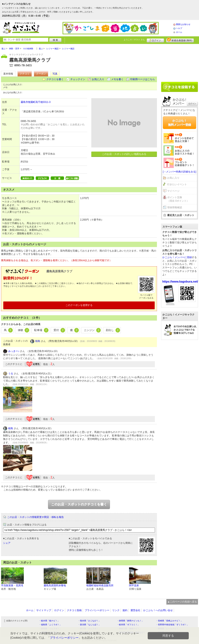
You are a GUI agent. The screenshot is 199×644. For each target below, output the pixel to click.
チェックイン (78, 79)
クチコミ (25, 74)
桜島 (38, 341)
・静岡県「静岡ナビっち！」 (130, 621)
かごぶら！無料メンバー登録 (180, 123)
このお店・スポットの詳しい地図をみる (124, 154)
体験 (24, 330)
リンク (116, 610)
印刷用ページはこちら (143, 79)
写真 (55, 74)
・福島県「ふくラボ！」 (50, 625)
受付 (59, 330)
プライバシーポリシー (97, 610)
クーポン (41, 74)
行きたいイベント (177, 184)
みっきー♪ (14, 351)
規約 (125, 610)
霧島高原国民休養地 (55, 585)
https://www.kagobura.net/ (180, 282)
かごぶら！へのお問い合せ (158, 610)
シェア (7, 543)
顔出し (113, 330)
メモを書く (117, 79)
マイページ (173, 191)
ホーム (179, 32)
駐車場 (41, 330)
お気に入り (98, 79)
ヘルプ (179, 28)
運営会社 (135, 610)
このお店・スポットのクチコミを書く (79, 504)
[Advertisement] (180, 61)
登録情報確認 (175, 207)
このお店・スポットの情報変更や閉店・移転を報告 (35, 517)
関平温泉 (134, 585)
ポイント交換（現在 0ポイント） (178, 199)
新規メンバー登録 (180, 40)
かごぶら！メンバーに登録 (177, 257)
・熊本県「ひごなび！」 (89, 621)
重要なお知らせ (183, 24)
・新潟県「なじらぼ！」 (89, 625)
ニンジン (92, 330)
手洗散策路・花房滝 (12, 585)
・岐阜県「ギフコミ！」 (128, 625)
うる (11, 374)
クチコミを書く (55, 79)
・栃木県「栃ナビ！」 (49, 621)
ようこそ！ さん (134, 40)
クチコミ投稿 (74, 610)
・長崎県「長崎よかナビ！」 (169, 621)
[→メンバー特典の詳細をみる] (180, 172)
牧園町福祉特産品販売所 (100, 585)
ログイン (155, 40)
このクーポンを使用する (79, 305)
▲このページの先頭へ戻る (182, 602)
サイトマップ (44, 610)
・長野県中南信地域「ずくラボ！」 (172, 625)
